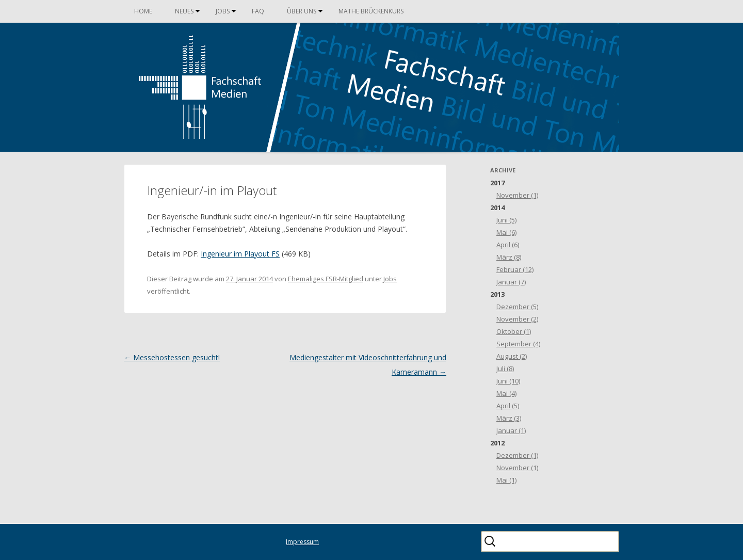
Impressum (302, 542)
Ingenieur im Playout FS (240, 254)
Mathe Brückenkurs (371, 11)
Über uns (302, 11)
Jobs (223, 11)
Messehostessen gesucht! (172, 357)
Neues (184, 11)
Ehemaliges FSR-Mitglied (326, 279)
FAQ (258, 11)
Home (143, 11)
